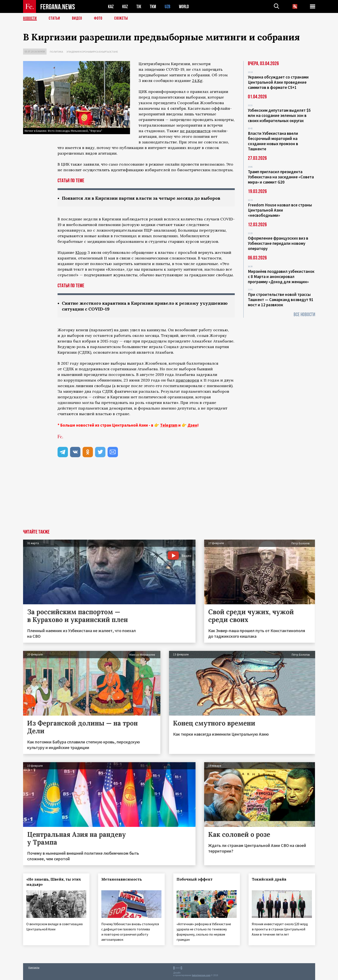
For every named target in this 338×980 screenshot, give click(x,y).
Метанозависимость (122, 879)
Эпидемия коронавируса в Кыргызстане (92, 52)
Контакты (34, 967)
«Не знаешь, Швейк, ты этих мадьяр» (54, 882)
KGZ (125, 7)
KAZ (111, 7)
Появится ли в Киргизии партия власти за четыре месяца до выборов (141, 198)
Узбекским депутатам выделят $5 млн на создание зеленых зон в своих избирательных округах (279, 115)
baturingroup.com (201, 975)
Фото (98, 18)
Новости (30, 18)
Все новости (304, 315)
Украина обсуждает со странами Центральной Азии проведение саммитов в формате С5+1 (278, 82)
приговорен (187, 380)
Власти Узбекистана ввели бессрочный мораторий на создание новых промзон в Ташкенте (273, 141)
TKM (153, 7)
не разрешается (195, 131)
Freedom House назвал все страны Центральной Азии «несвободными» (280, 210)
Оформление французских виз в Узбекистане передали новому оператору (278, 243)
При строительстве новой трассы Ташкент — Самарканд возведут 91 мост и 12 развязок (281, 300)
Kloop (81, 252)
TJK (139, 7)
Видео (77, 18)
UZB (167, 7)
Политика (56, 52)
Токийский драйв (269, 879)
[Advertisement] (169, 497)
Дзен (192, 425)
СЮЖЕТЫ (121, 18)
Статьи (54, 18)
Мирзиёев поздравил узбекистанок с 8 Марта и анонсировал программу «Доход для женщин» (281, 276)
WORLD (184, 7)
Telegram (169, 425)
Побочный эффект (195, 879)
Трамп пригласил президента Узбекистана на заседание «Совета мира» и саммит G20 (281, 177)
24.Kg (197, 81)
